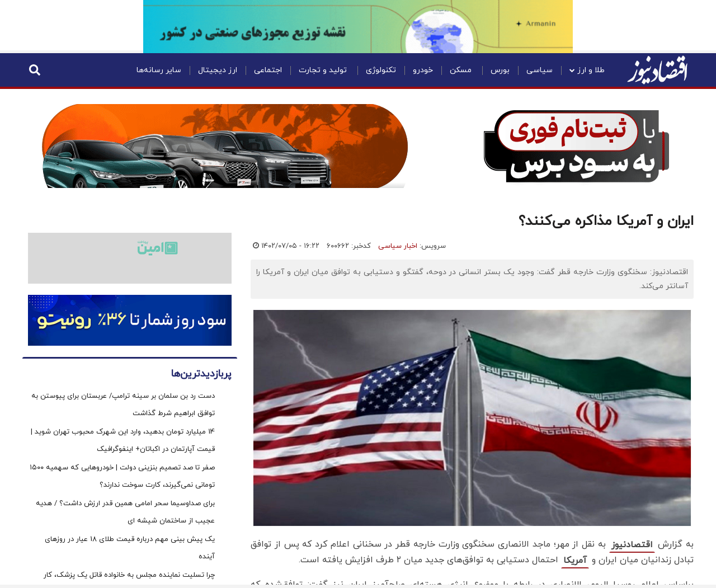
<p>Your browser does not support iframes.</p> (358, 319)
